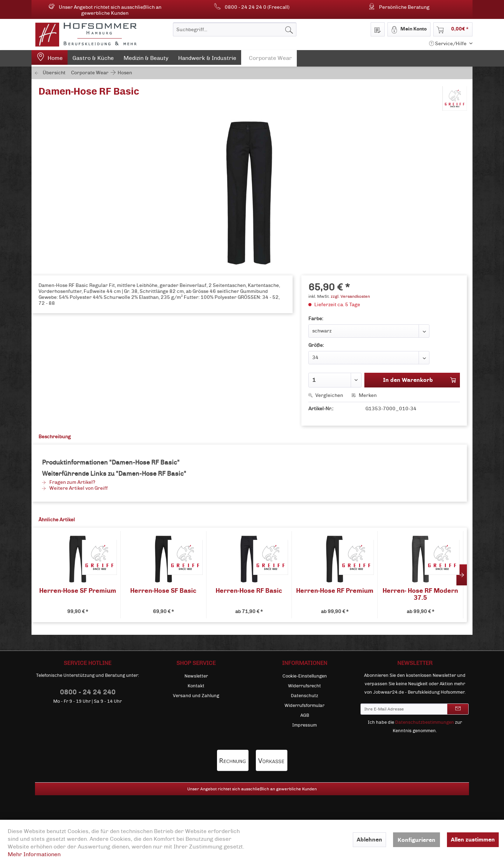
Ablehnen (369, 840)
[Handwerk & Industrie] (207, 60)
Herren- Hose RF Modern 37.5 (420, 594)
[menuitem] (235, 29)
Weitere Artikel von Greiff (75, 488)
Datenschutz (304, 696)
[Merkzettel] (378, 29)
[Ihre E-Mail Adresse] (404, 709)
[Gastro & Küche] (93, 60)
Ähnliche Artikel (57, 520)
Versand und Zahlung (196, 696)
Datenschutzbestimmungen (425, 722)
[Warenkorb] (453, 29)
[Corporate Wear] (269, 58)
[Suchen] (289, 29)
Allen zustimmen (473, 840)
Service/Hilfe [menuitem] (448, 44)
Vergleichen (326, 395)
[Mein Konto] (409, 29)
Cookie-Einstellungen (305, 676)
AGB (305, 715)
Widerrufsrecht (304, 686)
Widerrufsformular (304, 706)
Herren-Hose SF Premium (78, 591)
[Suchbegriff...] (235, 29)
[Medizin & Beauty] (146, 60)
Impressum (304, 725)
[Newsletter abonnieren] (458, 709)
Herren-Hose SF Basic (163, 591)
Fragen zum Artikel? (69, 482)
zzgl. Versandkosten (350, 296)
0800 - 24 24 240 (88, 692)
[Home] (50, 58)
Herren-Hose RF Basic (249, 591)
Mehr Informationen (34, 854)
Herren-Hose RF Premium (335, 591)
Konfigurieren (416, 840)
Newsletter (196, 676)
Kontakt (196, 686)
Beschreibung (55, 437)
